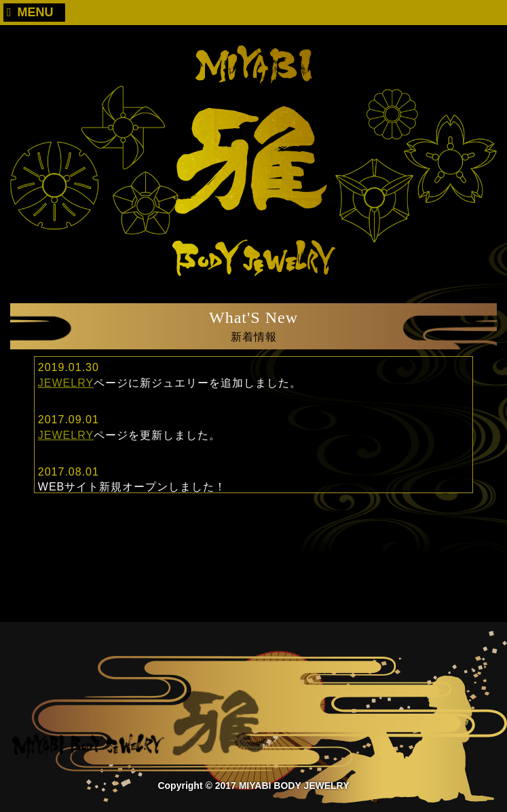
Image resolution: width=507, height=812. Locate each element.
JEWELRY (66, 383)
